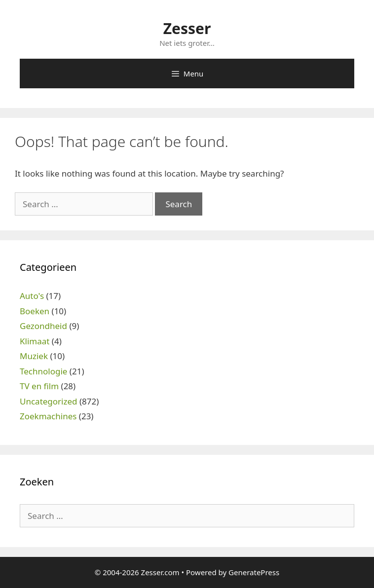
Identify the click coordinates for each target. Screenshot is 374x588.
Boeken (35, 311)
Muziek (34, 356)
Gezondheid (43, 326)
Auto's (32, 296)
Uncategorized (49, 401)
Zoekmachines (48, 416)
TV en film (39, 386)
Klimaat (35, 341)
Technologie (43, 371)
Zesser (187, 28)
